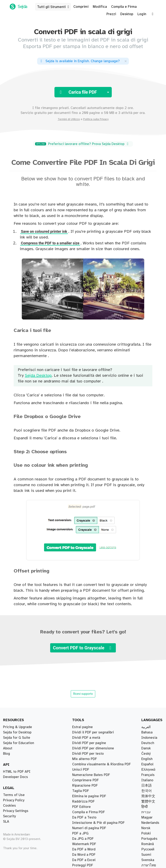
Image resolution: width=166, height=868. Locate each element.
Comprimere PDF (85, 780)
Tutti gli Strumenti (54, 7)
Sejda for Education (19, 743)
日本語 (147, 786)
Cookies (9, 806)
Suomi (146, 855)
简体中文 (148, 796)
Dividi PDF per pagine (89, 743)
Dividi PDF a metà (86, 738)
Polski (146, 833)
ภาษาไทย (149, 865)
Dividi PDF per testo (88, 754)
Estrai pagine (82, 727)
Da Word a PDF (84, 855)
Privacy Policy (14, 800)
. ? (79, 61)
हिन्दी (144, 807)
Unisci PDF (81, 770)
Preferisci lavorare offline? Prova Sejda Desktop (82, 144)
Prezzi (111, 14)
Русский (148, 849)
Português (149, 839)
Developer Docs (15, 777)
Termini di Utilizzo (69, 119)
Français (148, 775)
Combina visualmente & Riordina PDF (101, 764)
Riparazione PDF (85, 786)
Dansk (146, 748)
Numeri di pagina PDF (89, 828)
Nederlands (150, 823)
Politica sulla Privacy (96, 119)
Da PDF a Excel (84, 860)
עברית (146, 812)
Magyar (147, 817)
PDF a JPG (80, 833)
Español (147, 764)
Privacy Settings (16, 811)
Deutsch (148, 743)
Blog (7, 754)
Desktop (127, 14)
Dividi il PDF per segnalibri (93, 732)
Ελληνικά (148, 770)
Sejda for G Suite (17, 738)
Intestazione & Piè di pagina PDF (98, 823)
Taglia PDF (81, 791)
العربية (146, 727)
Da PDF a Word (84, 849)
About (8, 748)
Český (146, 754)
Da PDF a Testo (84, 817)
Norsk (146, 828)
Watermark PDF (84, 844)
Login (142, 14)
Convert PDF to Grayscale (83, 648)
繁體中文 (148, 802)
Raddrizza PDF (83, 802)
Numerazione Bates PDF (91, 775)
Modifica (100, 7)
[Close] (126, 61)
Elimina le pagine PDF (89, 796)
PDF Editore (81, 807)
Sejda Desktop (38, 376)
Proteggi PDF (83, 865)
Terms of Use (14, 795)
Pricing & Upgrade (18, 727)
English (147, 759)
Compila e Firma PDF (89, 812)
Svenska (148, 860)
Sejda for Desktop (17, 732)
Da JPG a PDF (83, 839)
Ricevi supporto (83, 694)
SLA (6, 822)
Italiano (147, 780)
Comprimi (81, 7)
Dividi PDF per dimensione (93, 748)
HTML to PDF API (17, 772)
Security (9, 816)
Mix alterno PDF (85, 759)
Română (148, 844)
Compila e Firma (124, 7)
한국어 (147, 791)
